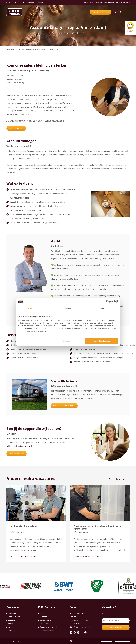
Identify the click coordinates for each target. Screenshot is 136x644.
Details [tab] (68, 308)
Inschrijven (116, 628)
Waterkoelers (13, 620)
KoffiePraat (44, 624)
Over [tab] (103, 308)
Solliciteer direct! (16, 454)
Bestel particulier (123, 3)
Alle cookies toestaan (101, 341)
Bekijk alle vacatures (119, 479)
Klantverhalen (45, 620)
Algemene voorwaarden (49, 627)
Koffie (10, 624)
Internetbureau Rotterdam (122, 641)
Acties (11, 627)
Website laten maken (106, 641)
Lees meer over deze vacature (24, 556)
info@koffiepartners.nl (33, 3)
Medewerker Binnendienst (24, 526)
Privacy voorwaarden (48, 631)
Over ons (43, 617)
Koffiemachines (14, 613)
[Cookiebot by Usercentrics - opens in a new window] (108, 302)
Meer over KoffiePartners (64, 406)
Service (43, 613)
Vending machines (15, 617)
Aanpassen (68, 341)
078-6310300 (14, 3)
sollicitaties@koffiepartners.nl (19, 446)
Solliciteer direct (16, 128)
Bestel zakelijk (87, 3)
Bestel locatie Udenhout (105, 3)
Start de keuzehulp (101, 12)
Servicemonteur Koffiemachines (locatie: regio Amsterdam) (98, 527)
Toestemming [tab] (34, 308)
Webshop (12, 631)
